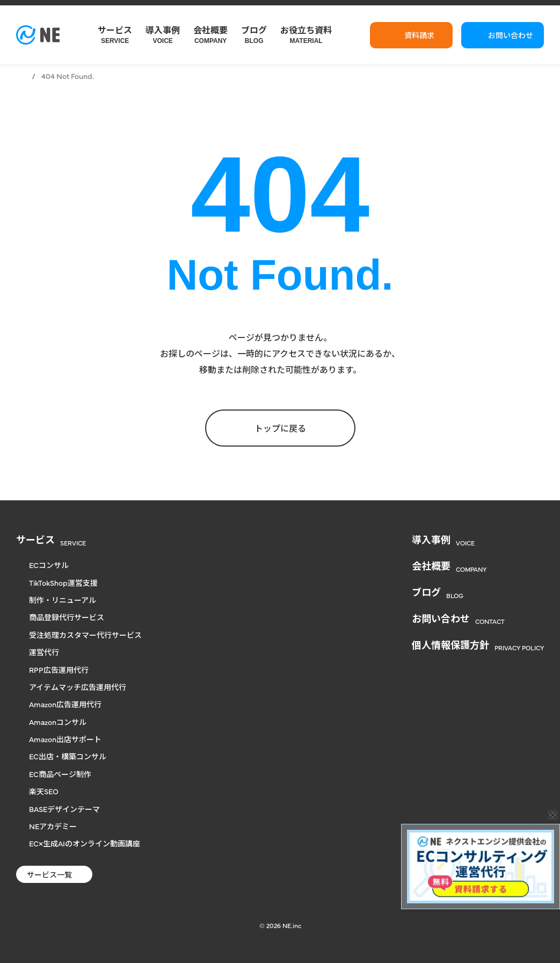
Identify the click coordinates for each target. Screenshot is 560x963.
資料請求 (419, 35)
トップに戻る (280, 428)
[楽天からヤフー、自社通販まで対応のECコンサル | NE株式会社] (38, 35)
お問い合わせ (511, 35)
